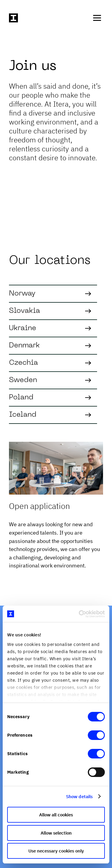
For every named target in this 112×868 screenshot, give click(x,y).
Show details (79, 797)
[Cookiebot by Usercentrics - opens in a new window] (80, 614)
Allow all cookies (56, 815)
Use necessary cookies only (56, 851)
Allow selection (56, 833)
